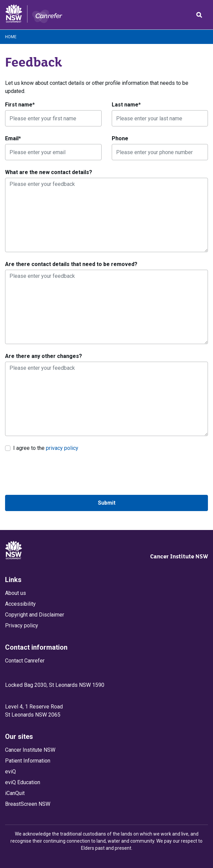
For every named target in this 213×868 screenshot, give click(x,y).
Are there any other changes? (44, 356)
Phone (120, 138)
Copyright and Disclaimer (35, 615)
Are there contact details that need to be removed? (71, 264)
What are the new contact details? (49, 172)
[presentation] (56, 474)
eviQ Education (23, 782)
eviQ (10, 771)
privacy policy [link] (62, 448)
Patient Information (28, 761)
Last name (126, 105)
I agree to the (46, 448)
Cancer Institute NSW (179, 556)
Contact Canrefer (25, 661)
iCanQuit (15, 793)
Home (11, 37)
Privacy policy (22, 625)
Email (13, 138)
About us (16, 593)
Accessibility (20, 604)
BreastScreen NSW (28, 804)
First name (20, 105)
